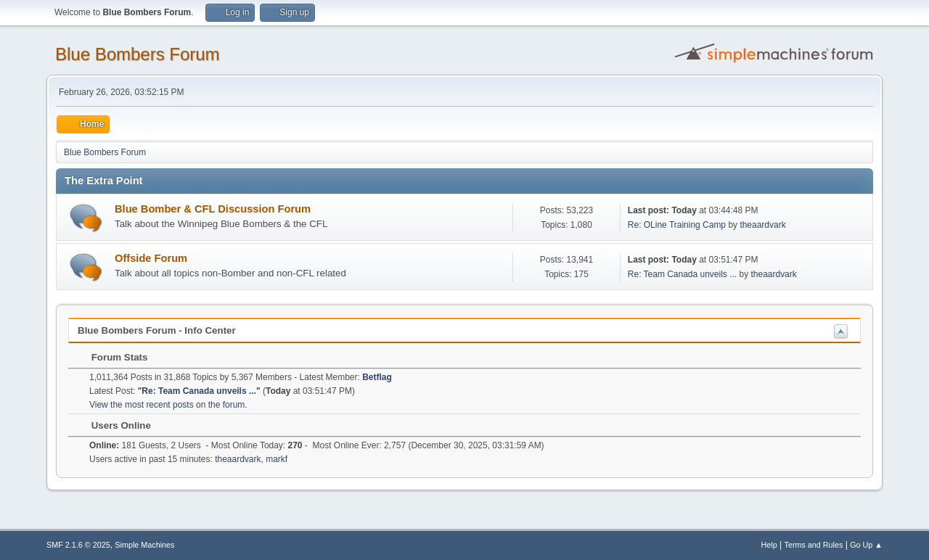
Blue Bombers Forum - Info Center (157, 330)
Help (769, 545)
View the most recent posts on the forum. (168, 405)
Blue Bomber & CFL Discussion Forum (213, 209)
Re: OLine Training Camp (677, 225)
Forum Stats (112, 357)
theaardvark (762, 225)
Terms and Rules (814, 545)
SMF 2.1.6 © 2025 (78, 545)
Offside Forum (151, 258)
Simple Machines (144, 545)
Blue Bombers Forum (138, 54)
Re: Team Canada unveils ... (682, 274)
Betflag (377, 377)
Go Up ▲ (866, 545)
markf (277, 459)
